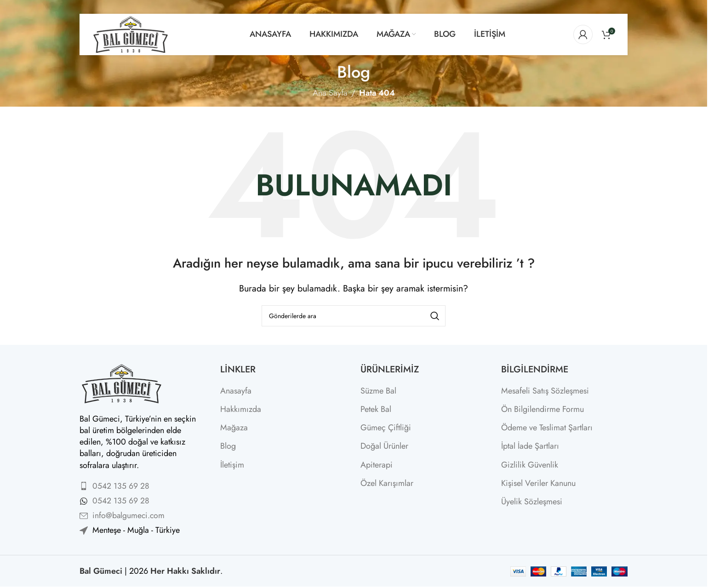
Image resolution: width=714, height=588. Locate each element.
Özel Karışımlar (387, 483)
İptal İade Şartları (530, 446)
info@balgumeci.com (129, 515)
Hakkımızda (241, 409)
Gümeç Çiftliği (386, 428)
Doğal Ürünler (384, 446)
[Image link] (121, 383)
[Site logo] (131, 34)
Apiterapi (377, 465)
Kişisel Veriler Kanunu (538, 483)
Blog (228, 446)
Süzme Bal (378, 391)
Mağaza (234, 428)
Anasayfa (236, 391)
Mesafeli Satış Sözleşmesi (545, 391)
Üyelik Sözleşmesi (532, 502)
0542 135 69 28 (121, 486)
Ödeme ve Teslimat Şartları (547, 428)
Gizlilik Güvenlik (530, 465)
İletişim (232, 465)
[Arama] (354, 316)
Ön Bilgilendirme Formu (543, 409)
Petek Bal (376, 409)
